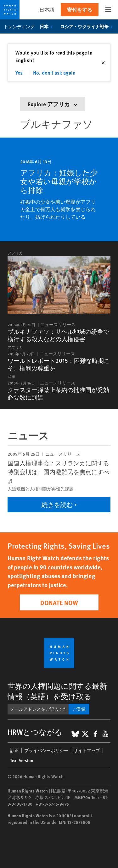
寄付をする (80, 10)
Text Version (22, 760)
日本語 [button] (47, 10)
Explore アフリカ (53, 104)
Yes (19, 73)
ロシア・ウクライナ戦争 (88, 26)
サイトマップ (87, 750)
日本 (47, 26)
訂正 (14, 750)
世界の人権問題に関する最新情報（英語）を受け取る (57, 691)
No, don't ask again (54, 73)
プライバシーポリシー (46, 750)
